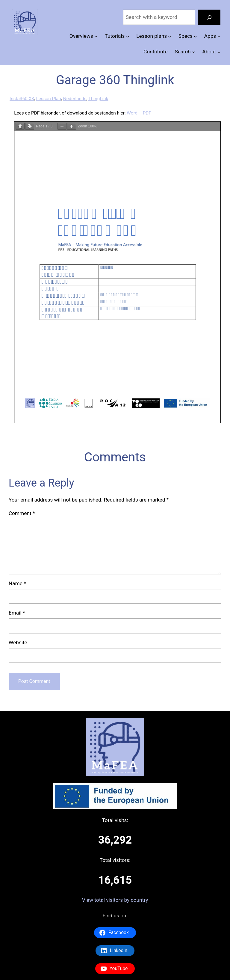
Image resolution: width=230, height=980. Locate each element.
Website (18, 642)
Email (17, 613)
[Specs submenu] (195, 36)
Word (132, 113)
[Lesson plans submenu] (170, 36)
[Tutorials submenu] (128, 36)
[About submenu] (219, 52)
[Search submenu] (193, 52)
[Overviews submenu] (96, 36)
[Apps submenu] (219, 36)
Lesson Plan (48, 99)
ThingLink (98, 99)
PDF (147, 113)
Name (17, 583)
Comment (22, 513)
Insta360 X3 (22, 99)
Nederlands (75, 99)
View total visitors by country (115, 900)
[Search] (209, 17)
